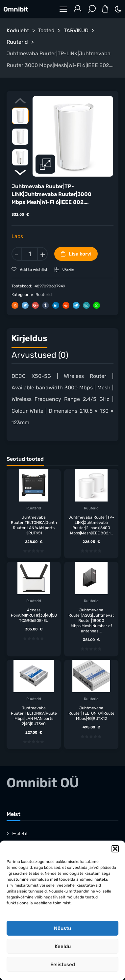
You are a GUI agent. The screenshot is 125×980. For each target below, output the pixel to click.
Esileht (20, 833)
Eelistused (63, 965)
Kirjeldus (29, 338)
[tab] (29, 340)
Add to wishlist (33, 270)
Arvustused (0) (40, 355)
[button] (115, 849)
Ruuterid (17, 42)
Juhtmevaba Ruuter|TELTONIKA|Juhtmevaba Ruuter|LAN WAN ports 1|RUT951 (34, 525)
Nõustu (63, 928)
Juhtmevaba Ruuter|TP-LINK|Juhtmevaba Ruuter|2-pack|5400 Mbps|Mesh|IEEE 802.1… (91, 525)
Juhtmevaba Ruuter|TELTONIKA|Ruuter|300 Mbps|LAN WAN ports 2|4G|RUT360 (34, 716)
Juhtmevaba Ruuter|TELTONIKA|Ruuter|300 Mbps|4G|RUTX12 (91, 713)
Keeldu (63, 946)
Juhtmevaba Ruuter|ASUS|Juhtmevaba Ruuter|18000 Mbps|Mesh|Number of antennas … (91, 620)
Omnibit (16, 9)
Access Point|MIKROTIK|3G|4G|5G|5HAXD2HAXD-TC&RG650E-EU (34, 615)
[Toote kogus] (30, 254)
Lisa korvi (80, 254)
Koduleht (18, 30)
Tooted (46, 30)
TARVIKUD (76, 30)
